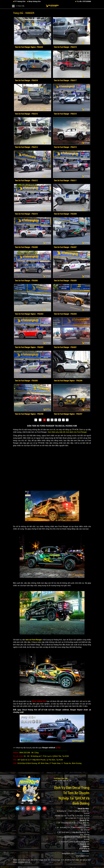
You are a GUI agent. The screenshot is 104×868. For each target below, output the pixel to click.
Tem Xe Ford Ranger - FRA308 (26, 247)
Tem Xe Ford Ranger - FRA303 (65, 314)
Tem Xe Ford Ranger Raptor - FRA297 (68, 414)
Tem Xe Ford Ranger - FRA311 (65, 180)
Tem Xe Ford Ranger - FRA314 (26, 147)
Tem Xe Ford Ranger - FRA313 (65, 147)
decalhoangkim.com (82, 853)
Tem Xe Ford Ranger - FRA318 (26, 80)
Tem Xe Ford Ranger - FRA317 (65, 80)
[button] (13, 6)
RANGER (30, 13)
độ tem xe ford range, (72, 860)
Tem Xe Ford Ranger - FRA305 (65, 280)
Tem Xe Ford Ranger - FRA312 (26, 180)
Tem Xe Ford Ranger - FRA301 (65, 347)
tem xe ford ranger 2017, (56, 860)
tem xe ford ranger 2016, (39, 860)
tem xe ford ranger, (24, 860)
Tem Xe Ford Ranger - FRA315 (65, 114)
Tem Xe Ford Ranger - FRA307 (65, 247)
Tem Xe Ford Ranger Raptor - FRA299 (68, 381)
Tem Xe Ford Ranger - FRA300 (26, 381)
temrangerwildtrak (24, 862)
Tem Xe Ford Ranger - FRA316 (26, 114)
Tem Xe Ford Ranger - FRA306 (26, 280)
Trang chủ (18, 13)
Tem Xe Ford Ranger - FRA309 (65, 214)
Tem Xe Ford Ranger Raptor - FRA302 (29, 347)
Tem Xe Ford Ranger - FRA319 (65, 47)
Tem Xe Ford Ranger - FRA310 (26, 214)
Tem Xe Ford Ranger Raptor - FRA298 (29, 414)
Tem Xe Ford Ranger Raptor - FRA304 (29, 314)
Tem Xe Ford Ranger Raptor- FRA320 (29, 47)
